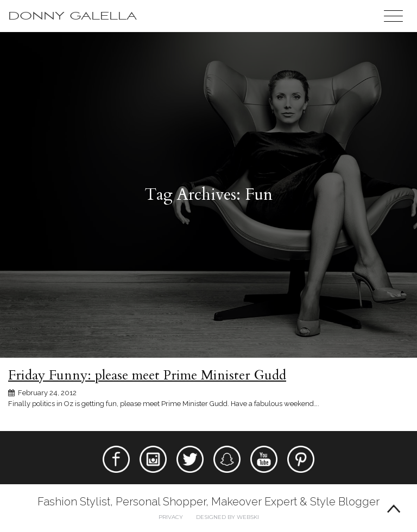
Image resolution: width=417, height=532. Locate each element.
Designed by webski (228, 517)
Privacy (171, 517)
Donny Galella (72, 16)
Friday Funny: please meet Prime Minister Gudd (147, 375)
